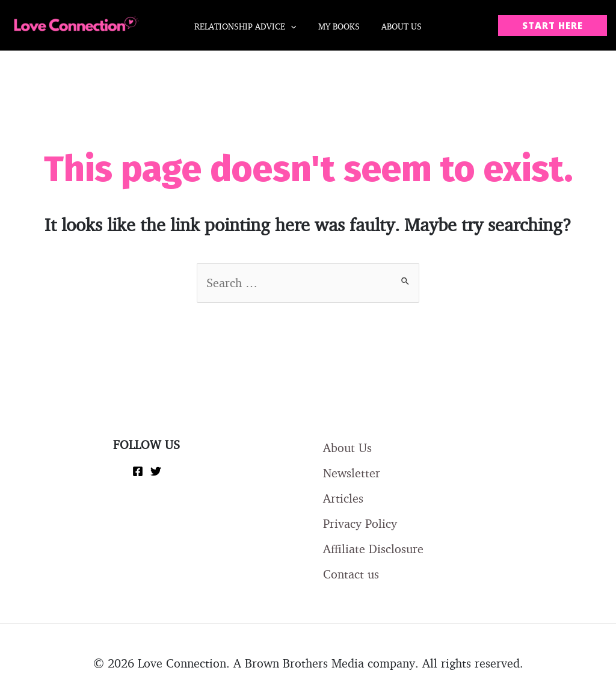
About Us (347, 448)
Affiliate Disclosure (373, 549)
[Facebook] (138, 471)
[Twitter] (156, 471)
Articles (343, 498)
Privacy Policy (360, 523)
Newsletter (352, 473)
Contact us (351, 574)
